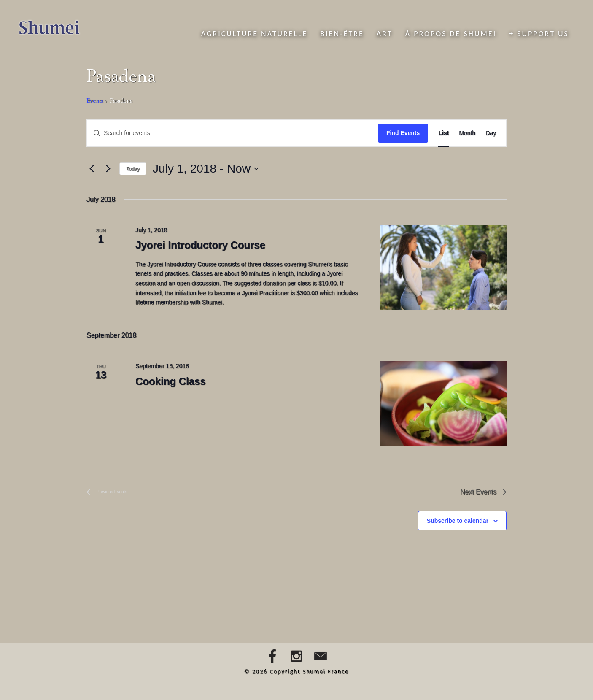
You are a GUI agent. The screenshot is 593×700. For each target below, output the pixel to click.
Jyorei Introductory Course (200, 245)
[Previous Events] (92, 169)
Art (385, 34)
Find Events (403, 133)
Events (95, 101)
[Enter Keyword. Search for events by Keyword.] (232, 133)
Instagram (296, 656)
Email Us (321, 656)
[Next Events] (108, 169)
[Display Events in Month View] (467, 133)
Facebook (272, 656)
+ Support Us (539, 34)
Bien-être (342, 34)
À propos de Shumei (451, 34)
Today (133, 169)
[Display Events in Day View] (491, 133)
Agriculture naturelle (255, 34)
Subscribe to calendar (458, 521)
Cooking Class (171, 381)
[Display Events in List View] (443, 133)
